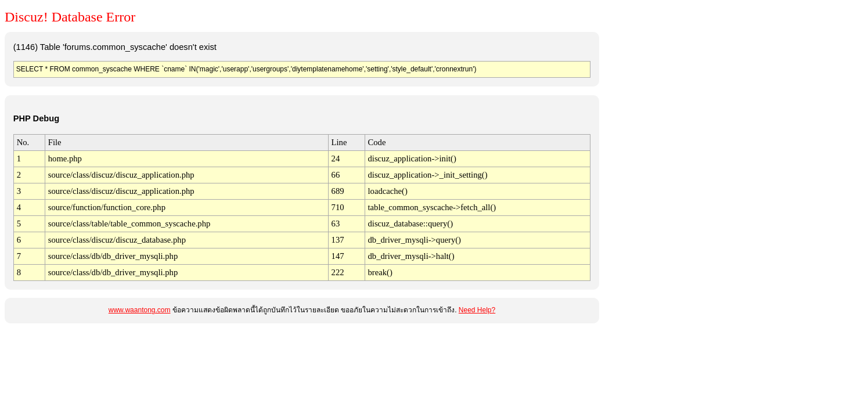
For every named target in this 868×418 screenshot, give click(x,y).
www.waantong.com (140, 310)
